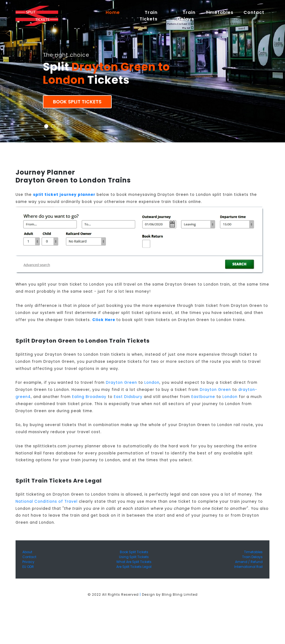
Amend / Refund (249, 562)
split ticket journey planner (64, 195)
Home (115, 12)
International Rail (248, 567)
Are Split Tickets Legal (134, 567)
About (27, 552)
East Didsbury (128, 397)
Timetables (219, 12)
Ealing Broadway (89, 397)
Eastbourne (203, 397)
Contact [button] (254, 12)
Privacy (28, 562)
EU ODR (28, 567)
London (152, 383)
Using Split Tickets (134, 557)
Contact (29, 557)
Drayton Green (121, 383)
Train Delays (252, 557)
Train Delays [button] (186, 16)
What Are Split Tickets (134, 562)
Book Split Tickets (77, 102)
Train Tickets (149, 16)
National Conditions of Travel (47, 501)
